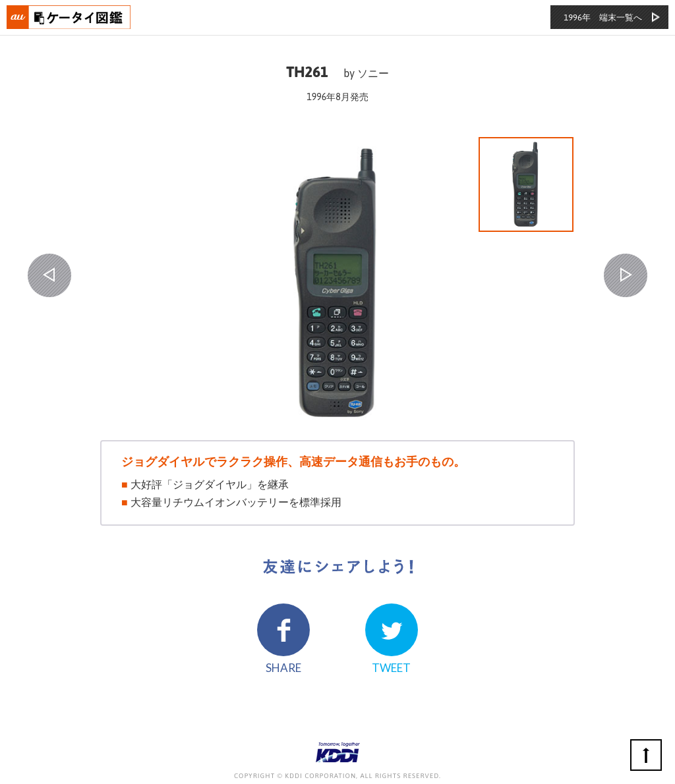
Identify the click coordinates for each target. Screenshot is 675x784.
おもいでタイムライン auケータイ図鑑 (69, 17)
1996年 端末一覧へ (603, 17)
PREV (49, 275)
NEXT (626, 275)
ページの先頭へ (646, 755)
